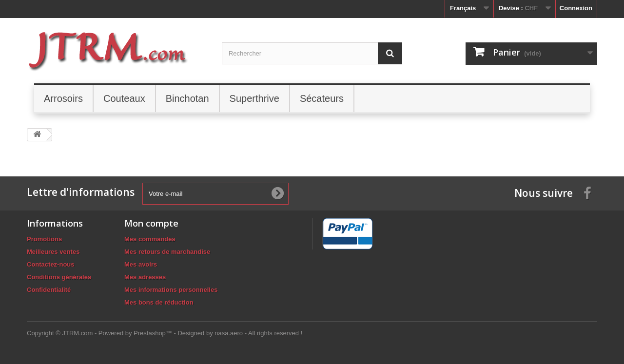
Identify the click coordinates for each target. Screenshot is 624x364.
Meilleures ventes (53, 252)
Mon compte (151, 223)
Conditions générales (59, 277)
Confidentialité (49, 290)
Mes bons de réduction (159, 302)
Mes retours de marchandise (167, 252)
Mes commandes (150, 239)
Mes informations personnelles (171, 290)
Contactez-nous (51, 264)
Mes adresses (145, 277)
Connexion (576, 8)
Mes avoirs (141, 264)
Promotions (44, 239)
